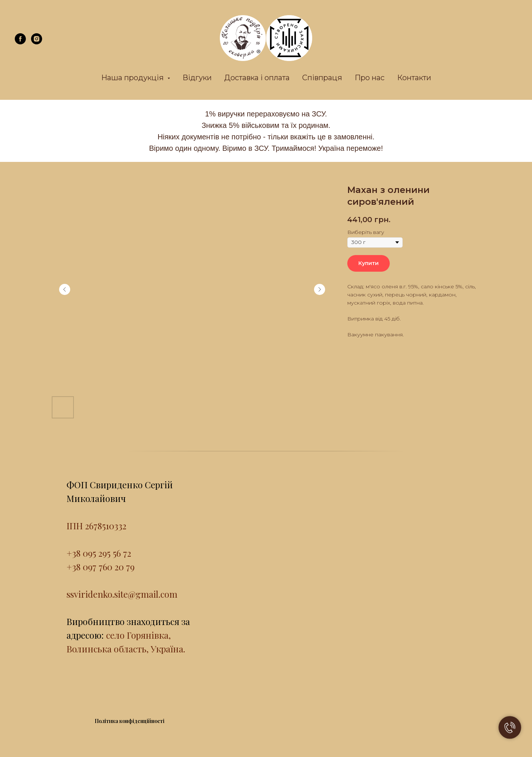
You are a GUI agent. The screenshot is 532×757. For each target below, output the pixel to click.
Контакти (414, 78)
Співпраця (322, 78)
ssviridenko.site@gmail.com (122, 594)
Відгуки (197, 78)
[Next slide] (320, 289)
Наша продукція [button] (133, 78)
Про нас (370, 78)
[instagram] (37, 42)
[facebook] (20, 42)
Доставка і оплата (257, 78)
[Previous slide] (65, 289)
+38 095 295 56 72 (99, 553)
